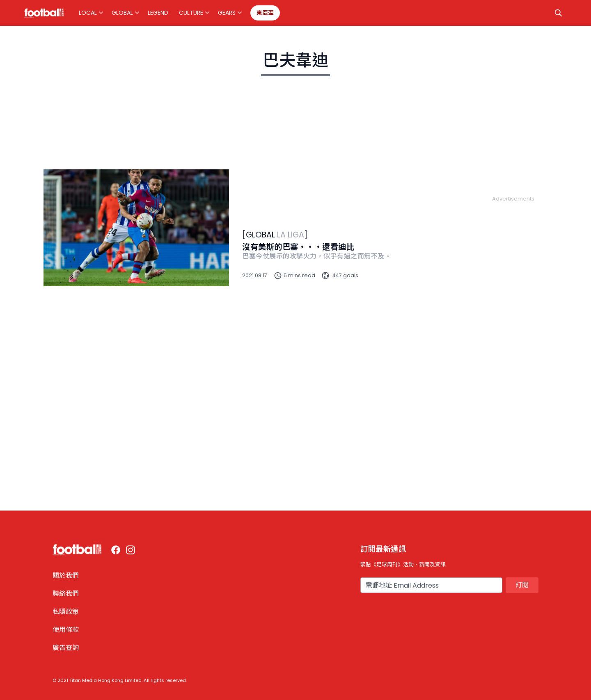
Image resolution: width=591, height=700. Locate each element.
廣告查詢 (66, 648)
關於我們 (66, 576)
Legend (158, 13)
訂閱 (522, 585)
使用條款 (66, 630)
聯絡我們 (66, 594)
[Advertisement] (513, 326)
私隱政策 (66, 612)
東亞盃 (265, 13)
